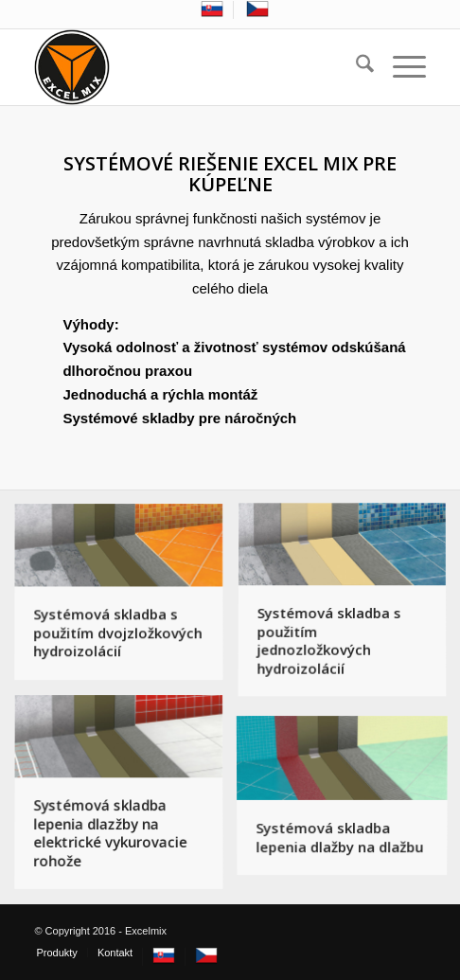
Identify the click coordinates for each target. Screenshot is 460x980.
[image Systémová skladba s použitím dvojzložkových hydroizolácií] (126, 600)
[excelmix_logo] (190, 67)
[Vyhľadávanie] (355, 67)
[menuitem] (212, 10)
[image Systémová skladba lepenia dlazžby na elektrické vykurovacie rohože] (126, 801)
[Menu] (400, 67)
